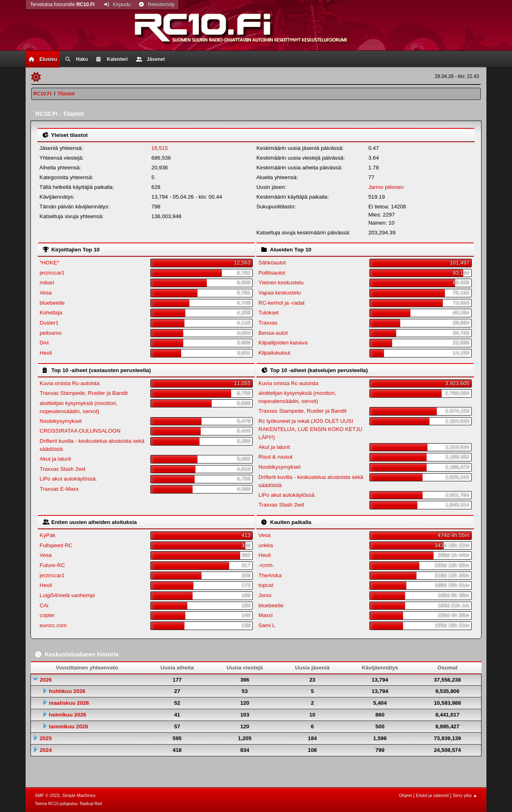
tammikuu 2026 (68, 726)
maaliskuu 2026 (69, 703)
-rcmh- (266, 565)
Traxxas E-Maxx (59, 489)
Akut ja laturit (55, 459)
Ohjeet (406, 795)
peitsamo (51, 333)
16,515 (159, 148)
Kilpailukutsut (274, 353)
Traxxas (268, 323)
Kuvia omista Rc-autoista (70, 383)
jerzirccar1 (52, 273)
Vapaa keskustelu (280, 293)
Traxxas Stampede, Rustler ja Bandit (84, 393)
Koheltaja (51, 313)
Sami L (267, 625)
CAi (44, 605)
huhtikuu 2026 (67, 691)
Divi (44, 343)
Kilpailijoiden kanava (283, 343)
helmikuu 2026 (67, 715)
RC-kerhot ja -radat (281, 303)
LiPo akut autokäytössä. (69, 479)
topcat (266, 585)
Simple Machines (79, 795)
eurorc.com (53, 625)
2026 (46, 680)
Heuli (46, 353)
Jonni (265, 595)
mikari (47, 283)
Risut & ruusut (276, 457)
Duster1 (49, 323)
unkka (266, 545)
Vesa (46, 293)
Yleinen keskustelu (281, 283)
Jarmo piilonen (386, 187)
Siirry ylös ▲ (465, 795)
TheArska (270, 575)
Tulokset (269, 313)
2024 (46, 750)
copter (47, 615)
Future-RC (52, 565)
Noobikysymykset (61, 421)
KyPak (48, 535)
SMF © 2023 (47, 795)
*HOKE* (50, 263)
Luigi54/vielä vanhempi (67, 595)
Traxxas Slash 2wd (63, 469)
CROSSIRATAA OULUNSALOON (80, 431)
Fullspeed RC (56, 545)
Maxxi (266, 615)
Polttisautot (272, 273)
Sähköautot (272, 263)
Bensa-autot (273, 333)
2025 (46, 738)
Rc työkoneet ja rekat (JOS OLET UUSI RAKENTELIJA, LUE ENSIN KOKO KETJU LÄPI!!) (310, 429)
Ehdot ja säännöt (432, 795)
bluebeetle (52, 303)
